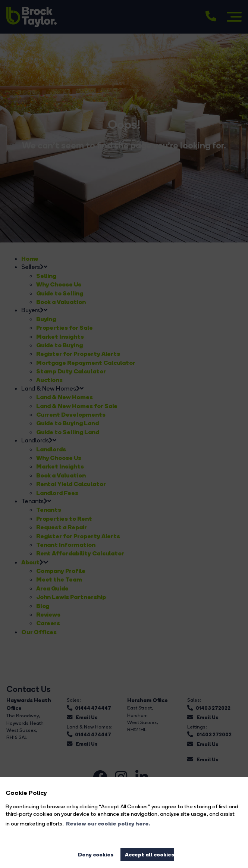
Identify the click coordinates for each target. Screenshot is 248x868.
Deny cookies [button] (96, 855)
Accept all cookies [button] (150, 855)
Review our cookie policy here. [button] (108, 824)
